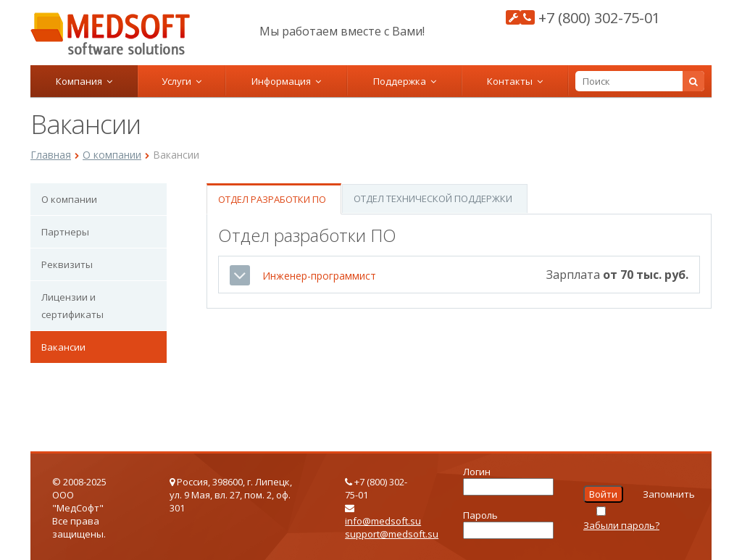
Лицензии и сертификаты (72, 306)
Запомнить (669, 494)
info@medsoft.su (383, 521)
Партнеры (65, 232)
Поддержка (405, 81)
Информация (286, 81)
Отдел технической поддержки (433, 198)
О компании (112, 155)
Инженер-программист (319, 276)
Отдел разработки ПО (272, 199)
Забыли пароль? (621, 525)
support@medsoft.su (392, 534)
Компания (84, 81)
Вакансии (63, 347)
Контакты (515, 81)
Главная (51, 155)
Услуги (182, 81)
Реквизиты (67, 264)
